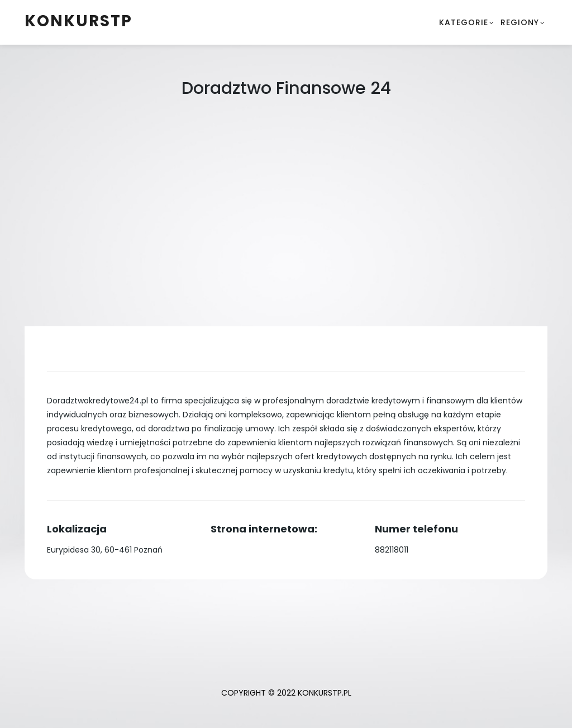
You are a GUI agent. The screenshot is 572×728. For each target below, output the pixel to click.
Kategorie (464, 22)
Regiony (520, 22)
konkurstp (78, 21)
